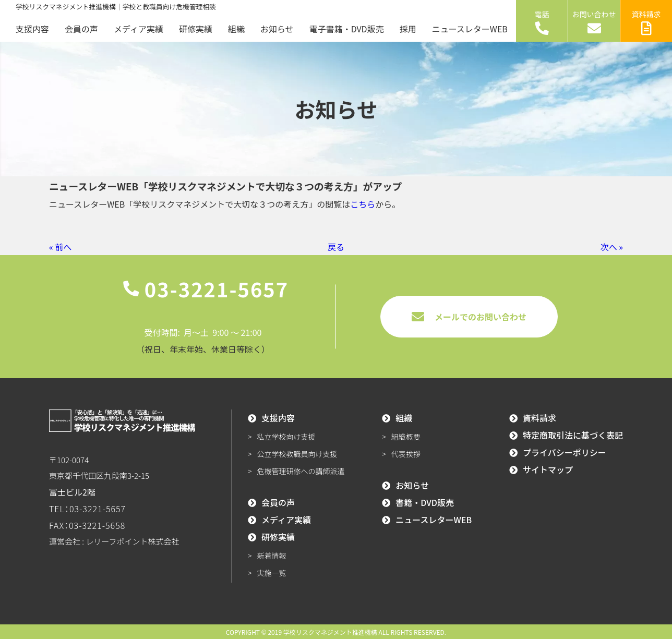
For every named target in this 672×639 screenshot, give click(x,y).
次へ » (612, 247)
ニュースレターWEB (470, 29)
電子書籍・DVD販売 (347, 29)
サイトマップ (548, 469)
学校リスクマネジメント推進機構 (330, 632)
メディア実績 (139, 29)
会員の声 (81, 29)
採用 (408, 29)
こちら (363, 204)
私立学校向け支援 (286, 437)
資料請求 (646, 22)
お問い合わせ (594, 22)
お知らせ (277, 29)
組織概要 (406, 437)
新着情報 (272, 556)
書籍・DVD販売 (425, 502)
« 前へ (60, 247)
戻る (336, 247)
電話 (542, 22)
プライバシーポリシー (565, 452)
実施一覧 (272, 573)
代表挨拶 (406, 454)
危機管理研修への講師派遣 (301, 471)
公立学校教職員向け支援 (297, 454)
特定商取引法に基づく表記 (573, 435)
